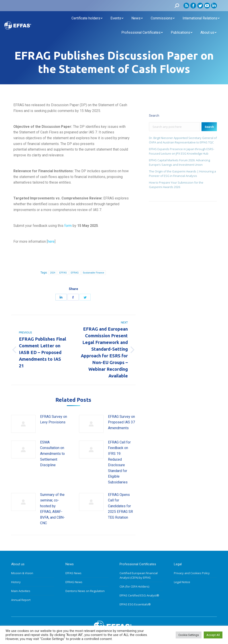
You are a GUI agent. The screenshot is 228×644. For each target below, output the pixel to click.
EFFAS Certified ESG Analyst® (139, 595)
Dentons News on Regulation (85, 591)
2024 (53, 273)
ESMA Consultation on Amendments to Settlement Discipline (52, 454)
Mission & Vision (22, 573)
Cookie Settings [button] (189, 635)
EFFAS (63, 273)
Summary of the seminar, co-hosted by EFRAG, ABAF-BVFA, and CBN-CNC (52, 509)
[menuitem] (87, 18)
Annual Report (21, 600)
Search (209, 127)
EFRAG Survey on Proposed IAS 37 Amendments (121, 422)
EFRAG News (74, 582)
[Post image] (23, 424)
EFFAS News (73, 573)
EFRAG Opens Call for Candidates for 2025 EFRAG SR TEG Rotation (120, 506)
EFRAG (75, 273)
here (51, 241)
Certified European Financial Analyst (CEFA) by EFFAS (139, 575)
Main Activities (21, 591)
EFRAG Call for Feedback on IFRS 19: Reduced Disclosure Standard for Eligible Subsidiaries (119, 462)
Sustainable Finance (94, 273)
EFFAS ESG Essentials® (135, 604)
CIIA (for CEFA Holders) (134, 586)
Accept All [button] (213, 635)
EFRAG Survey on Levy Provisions (54, 419)
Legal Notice (182, 582)
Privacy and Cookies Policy (192, 573)
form (68, 226)
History (16, 582)
